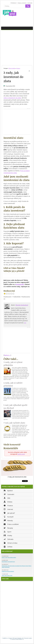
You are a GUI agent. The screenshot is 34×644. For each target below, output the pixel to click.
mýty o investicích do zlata (12, 98)
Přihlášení (13, 3)
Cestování (9, 494)
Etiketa (8, 502)
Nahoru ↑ (7, 355)
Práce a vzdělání (11, 524)
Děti (7, 498)
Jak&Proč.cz (5, 638)
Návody (8, 520)
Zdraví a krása (10, 543)
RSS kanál (15, 638)
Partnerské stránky (28, 638)
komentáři (20, 284)
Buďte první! (21, 454)
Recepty (8, 528)
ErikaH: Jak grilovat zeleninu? (8, 571)
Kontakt (30, 3)
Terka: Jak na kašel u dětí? (7, 575)
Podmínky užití (20, 638)
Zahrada (8, 539)
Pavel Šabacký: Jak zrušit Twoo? (8, 562)
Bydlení (8, 490)
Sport (7, 532)
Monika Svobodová (22, 305)
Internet (8, 509)
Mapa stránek (22, 3)
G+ (25, 323)
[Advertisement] (17, 48)
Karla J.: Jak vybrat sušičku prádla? (9, 557)
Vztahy (8, 535)
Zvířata (8, 546)
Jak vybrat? (9, 513)
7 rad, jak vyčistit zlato (14, 423)
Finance (8, 505)
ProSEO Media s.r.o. (20, 639)
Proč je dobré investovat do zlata (17, 172)
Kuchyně (8, 517)
